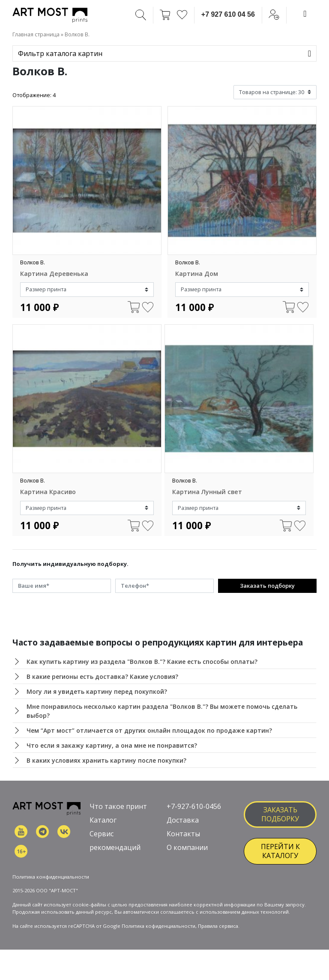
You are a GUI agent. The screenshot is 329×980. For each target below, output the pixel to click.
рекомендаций (115, 847)
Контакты (183, 834)
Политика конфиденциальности (51, 877)
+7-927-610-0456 (194, 806)
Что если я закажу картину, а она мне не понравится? (112, 745)
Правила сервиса (218, 926)
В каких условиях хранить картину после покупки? (106, 760)
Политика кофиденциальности (159, 926)
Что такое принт (118, 806)
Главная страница (36, 34)
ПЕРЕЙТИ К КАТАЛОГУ (280, 851)
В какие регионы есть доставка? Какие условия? (102, 677)
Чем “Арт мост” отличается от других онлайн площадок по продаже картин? (149, 730)
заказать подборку (280, 814)
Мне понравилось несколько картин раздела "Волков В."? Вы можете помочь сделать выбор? (162, 711)
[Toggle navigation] (305, 14)
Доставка (183, 820)
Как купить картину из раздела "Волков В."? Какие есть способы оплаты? (142, 662)
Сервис (102, 834)
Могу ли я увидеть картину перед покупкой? (97, 691)
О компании (187, 847)
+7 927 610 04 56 (228, 14)
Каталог (103, 820)
